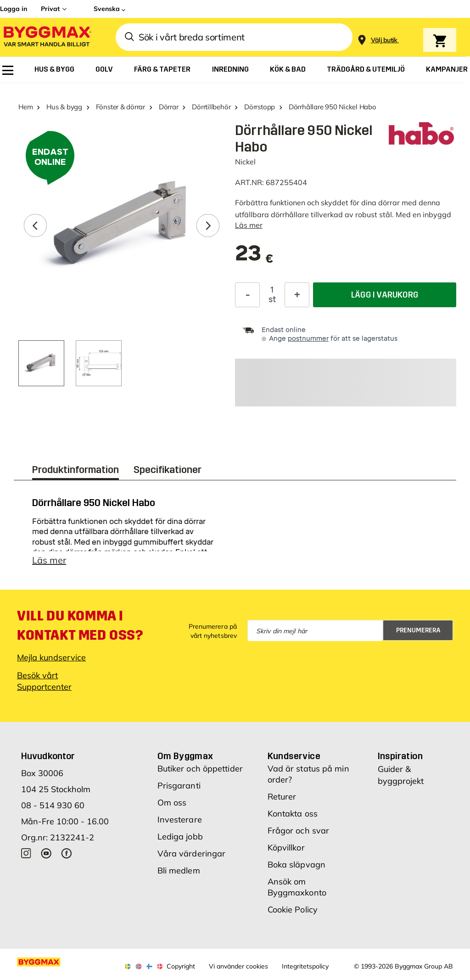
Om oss (172, 803)
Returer (282, 797)
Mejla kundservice (51, 657)
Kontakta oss (293, 814)
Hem (25, 107)
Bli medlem (179, 870)
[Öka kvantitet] (297, 295)
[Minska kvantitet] (247, 295)
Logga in (14, 9)
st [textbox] (272, 299)
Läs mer (249, 225)
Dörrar (169, 107)
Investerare (180, 819)
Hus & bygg (64, 107)
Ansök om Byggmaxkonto (297, 887)
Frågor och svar (299, 831)
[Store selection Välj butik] (384, 40)
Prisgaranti (179, 786)
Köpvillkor (286, 848)
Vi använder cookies (238, 966)
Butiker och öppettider (200, 769)
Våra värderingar (192, 853)
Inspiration (400, 756)
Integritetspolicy (305, 966)
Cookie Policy (293, 910)
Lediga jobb (180, 836)
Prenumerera (418, 630)
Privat (50, 9)
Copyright (181, 966)
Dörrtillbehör (211, 107)
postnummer (308, 339)
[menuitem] (8, 70)
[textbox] (254, 258)
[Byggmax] (47, 37)
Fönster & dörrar (120, 107)
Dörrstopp (260, 107)
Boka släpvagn (297, 865)
